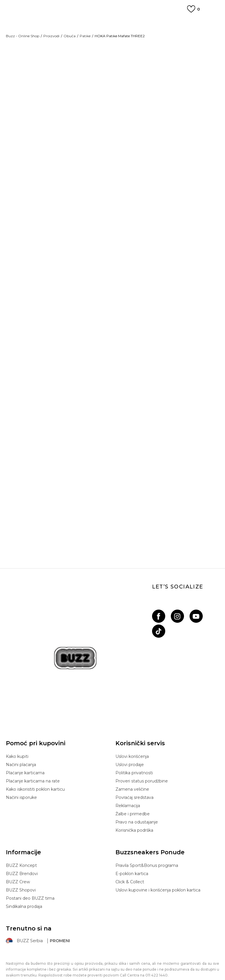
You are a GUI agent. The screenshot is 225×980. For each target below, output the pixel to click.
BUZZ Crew (18, 857)
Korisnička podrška (134, 805)
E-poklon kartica (132, 848)
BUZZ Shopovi (21, 865)
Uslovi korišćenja (132, 731)
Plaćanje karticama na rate (33, 756)
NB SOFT (130, 964)
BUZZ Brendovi (22, 848)
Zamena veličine (132, 764)
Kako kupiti (17, 731)
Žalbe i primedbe (133, 789)
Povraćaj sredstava (134, 772)
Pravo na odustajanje (137, 797)
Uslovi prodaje (130, 739)
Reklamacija (128, 780)
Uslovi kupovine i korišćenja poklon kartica (158, 865)
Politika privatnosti (134, 748)
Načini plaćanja (21, 739)
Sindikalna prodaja (24, 881)
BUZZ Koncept (21, 840)
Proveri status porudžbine (142, 756)
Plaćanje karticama (25, 748)
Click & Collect (130, 857)
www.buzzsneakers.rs (82, 964)
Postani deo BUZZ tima (30, 873)
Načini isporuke (21, 772)
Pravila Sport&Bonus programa (147, 840)
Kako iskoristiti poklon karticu (35, 764)
